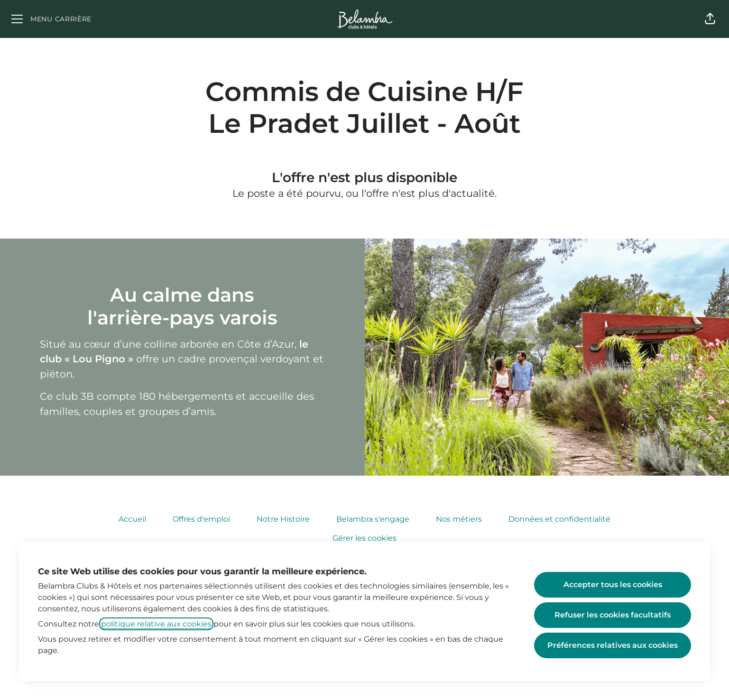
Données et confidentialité (559, 519)
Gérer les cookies (364, 538)
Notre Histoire (283, 519)
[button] (710, 19)
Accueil (132, 519)
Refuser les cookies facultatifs (613, 615)
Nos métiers (459, 519)
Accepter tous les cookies (613, 585)
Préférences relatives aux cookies (613, 645)
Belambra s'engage (373, 519)
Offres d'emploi (201, 519)
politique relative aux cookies (156, 624)
